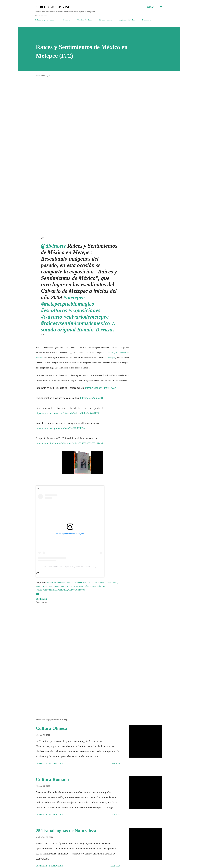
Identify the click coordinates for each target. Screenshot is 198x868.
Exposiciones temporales (48, 586)
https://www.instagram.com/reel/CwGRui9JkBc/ (60, 428)
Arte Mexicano (54, 583)
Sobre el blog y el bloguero (45, 20)
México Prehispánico (95, 586)
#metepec (74, 297)
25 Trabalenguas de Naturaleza (66, 831)
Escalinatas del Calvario (105, 583)
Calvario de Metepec (72, 583)
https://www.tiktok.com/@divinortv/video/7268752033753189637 (69, 443)
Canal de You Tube (85, 20)
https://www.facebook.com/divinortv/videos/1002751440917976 (69, 413)
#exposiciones (84, 310)
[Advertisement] (79, 687)
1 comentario (56, 764)
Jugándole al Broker (127, 20)
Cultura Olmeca (52, 728)
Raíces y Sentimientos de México (52, 590)
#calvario (52, 317)
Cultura (87, 583)
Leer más (115, 764)
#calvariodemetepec (86, 317)
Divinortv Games (105, 20)
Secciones (66, 20)
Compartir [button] (41, 599)
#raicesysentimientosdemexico (75, 323)
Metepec (112, 358)
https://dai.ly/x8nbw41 (92, 398)
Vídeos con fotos (76, 590)
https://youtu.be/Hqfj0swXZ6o (101, 388)
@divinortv (53, 246)
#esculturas (54, 310)
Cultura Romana (52, 779)
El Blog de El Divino (53, 7)
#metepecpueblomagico (68, 304)
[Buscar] (150, 7)
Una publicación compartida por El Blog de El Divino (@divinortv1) (70, 566)
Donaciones (146, 20)
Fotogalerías (68, 586)
